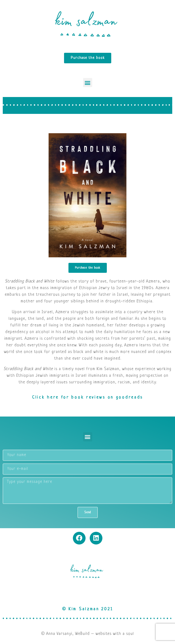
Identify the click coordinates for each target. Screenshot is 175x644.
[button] (88, 83)
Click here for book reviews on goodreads (87, 398)
